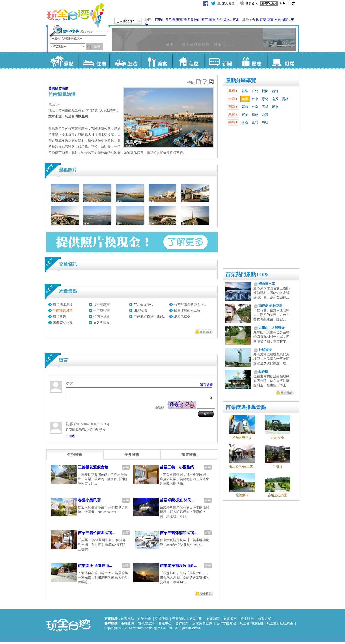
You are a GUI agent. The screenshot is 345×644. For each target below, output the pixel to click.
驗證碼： (161, 410)
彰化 (265, 99)
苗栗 (245, 99)
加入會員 (228, 3)
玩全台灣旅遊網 (75, 15)
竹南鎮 (63, 88)
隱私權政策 (146, 625)
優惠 (251, 61)
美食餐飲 (179, 621)
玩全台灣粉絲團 (251, 625)
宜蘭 (263, 20)
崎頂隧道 (60, 317)
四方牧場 (140, 311)
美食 (157, 61)
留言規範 (206, 385)
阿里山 (160, 20)
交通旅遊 (162, 621)
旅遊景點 (127, 621)
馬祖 (265, 122)
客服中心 (165, 625)
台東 (278, 20)
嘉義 (245, 107)
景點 (62, 61)
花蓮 (270, 20)
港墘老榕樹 (182, 317)
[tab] (75, 457)
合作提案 (182, 625)
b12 (199, 82)
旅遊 (125, 61)
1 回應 (71, 438)
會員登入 (252, 3)
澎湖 (285, 20)
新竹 (275, 91)
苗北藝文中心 (143, 304)
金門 (255, 122)
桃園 (265, 91)
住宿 (94, 61)
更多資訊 (206, 332)
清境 (187, 20)
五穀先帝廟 (102, 323)
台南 (255, 107)
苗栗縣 (53, 88)
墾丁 (205, 20)
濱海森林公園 (63, 323)
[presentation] (75, 457)
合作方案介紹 (226, 625)
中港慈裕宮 (102, 311)
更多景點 (286, 393)
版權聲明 (127, 625)
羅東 (212, 20)
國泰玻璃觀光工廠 (187, 311)
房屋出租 (196, 621)
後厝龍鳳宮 (102, 304)
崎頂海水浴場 (63, 304)
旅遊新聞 (213, 621)
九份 (219, 20)
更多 (236, 20)
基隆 (245, 91)
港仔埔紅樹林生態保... (150, 317)
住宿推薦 (145, 621)
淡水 (227, 20)
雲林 (285, 99)
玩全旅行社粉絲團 (280, 625)
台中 (255, 99)
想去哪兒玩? (125, 21)
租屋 (188, 61)
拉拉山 (196, 20)
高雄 (265, 107)
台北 (255, 20)
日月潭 (170, 20)
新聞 (220, 61)
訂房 (283, 61)
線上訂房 (247, 621)
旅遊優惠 (230, 621)
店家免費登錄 (202, 625)
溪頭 (179, 20)
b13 (205, 82)
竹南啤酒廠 (102, 317)
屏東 (275, 107)
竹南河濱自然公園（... (190, 304)
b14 (212, 82)
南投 (275, 99)
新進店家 (264, 621)
